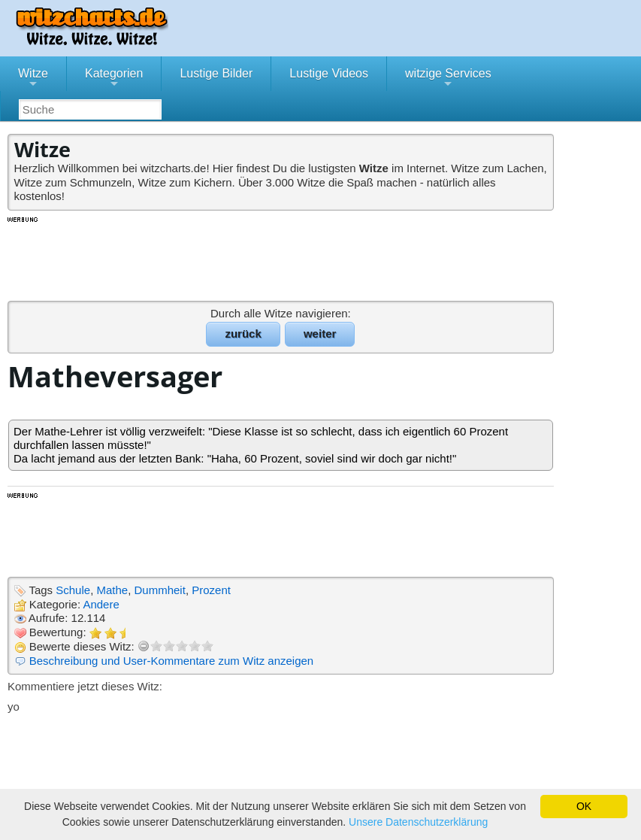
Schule (73, 590)
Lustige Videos (329, 73)
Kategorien (114, 79)
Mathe (112, 590)
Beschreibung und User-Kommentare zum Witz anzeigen (172, 661)
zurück (243, 334)
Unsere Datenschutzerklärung (418, 822)
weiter (320, 334)
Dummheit (160, 590)
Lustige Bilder (216, 73)
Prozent (211, 590)
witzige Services (448, 79)
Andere (101, 604)
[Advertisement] (282, 258)
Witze (33, 79)
